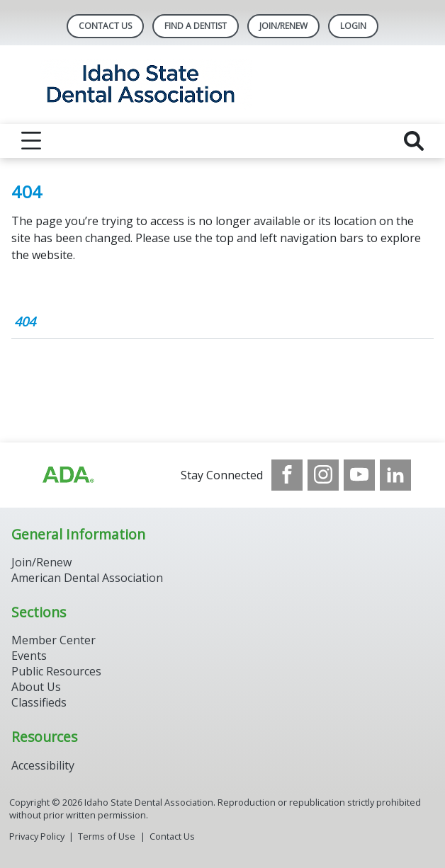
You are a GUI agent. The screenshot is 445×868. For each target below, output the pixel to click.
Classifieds (39, 702)
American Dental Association (87, 578)
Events (29, 656)
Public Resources (56, 671)
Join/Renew (283, 26)
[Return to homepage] (223, 85)
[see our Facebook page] (287, 475)
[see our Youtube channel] (359, 475)
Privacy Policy (37, 836)
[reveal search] (414, 141)
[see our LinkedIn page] (395, 475)
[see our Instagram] (323, 475)
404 (25, 321)
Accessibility (43, 765)
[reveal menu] (31, 141)
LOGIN (353, 26)
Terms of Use (107, 836)
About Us (36, 687)
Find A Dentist (196, 26)
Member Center (53, 640)
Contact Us (105, 26)
